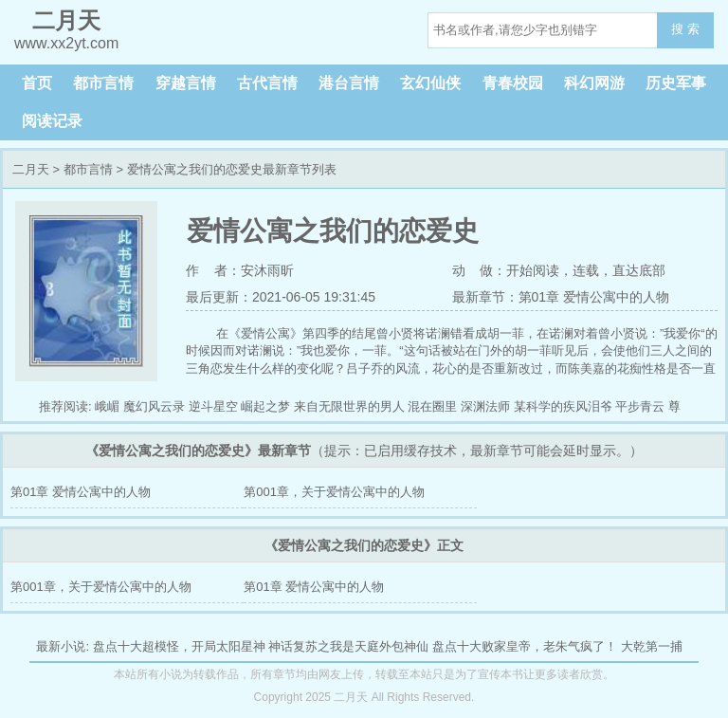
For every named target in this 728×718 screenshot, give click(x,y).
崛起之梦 (265, 406)
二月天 (31, 169)
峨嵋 (107, 406)
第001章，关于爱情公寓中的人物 (334, 492)
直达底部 (639, 270)
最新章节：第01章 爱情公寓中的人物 (561, 297)
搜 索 (685, 29)
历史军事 (676, 83)
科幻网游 (594, 83)
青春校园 (513, 83)
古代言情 (267, 83)
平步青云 (640, 406)
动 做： (480, 270)
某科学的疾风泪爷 (563, 406)
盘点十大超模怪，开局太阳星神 (179, 646)
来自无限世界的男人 (349, 406)
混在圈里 (432, 406)
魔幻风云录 (154, 406)
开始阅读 (533, 270)
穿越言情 (186, 83)
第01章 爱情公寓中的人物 (81, 492)
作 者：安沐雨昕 (240, 270)
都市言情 (103, 83)
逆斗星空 (213, 406)
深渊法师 (485, 406)
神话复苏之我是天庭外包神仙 (348, 646)
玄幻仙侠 (430, 83)
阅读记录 (52, 121)
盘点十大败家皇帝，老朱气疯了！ (525, 646)
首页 (37, 83)
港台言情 (349, 83)
